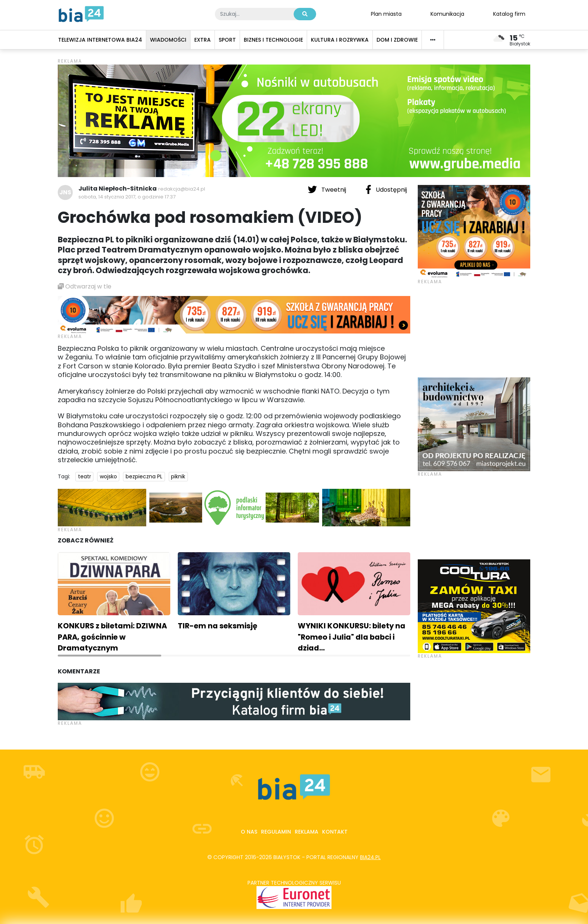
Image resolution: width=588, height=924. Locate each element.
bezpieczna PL (144, 476)
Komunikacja (447, 14)
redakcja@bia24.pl (182, 189)
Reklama (307, 832)
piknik (178, 476)
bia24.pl (370, 857)
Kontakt (335, 832)
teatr (85, 476)
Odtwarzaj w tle (85, 286)
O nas (249, 832)
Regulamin (276, 832)
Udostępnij (386, 189)
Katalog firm (509, 14)
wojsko (108, 476)
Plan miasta (386, 14)
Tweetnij (328, 189)
